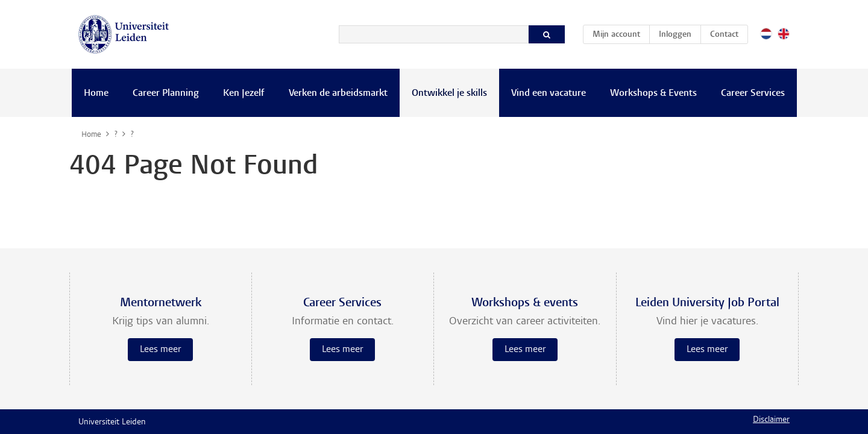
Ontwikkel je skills (449, 93)
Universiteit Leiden (112, 423)
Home (96, 93)
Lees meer (160, 350)
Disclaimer (771, 420)
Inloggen (675, 35)
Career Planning (166, 93)
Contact (724, 35)
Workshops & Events (653, 93)
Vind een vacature (549, 93)
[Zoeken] (434, 34)
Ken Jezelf (244, 93)
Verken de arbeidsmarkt (338, 93)
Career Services (753, 93)
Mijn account (621, 33)
